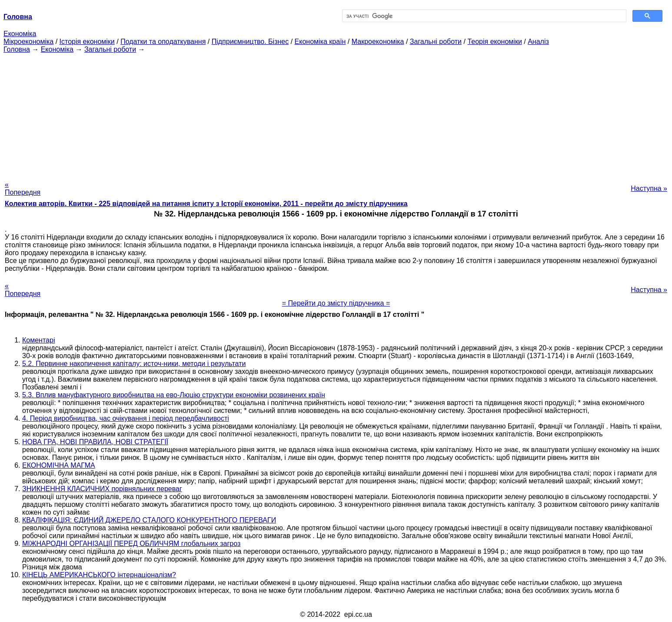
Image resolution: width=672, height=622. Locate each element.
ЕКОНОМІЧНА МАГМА (59, 465)
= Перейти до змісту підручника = (336, 303)
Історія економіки (87, 42)
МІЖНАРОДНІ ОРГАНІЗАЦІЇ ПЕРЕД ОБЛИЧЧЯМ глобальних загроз (131, 544)
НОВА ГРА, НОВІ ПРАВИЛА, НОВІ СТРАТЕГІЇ (95, 442)
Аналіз (538, 42)
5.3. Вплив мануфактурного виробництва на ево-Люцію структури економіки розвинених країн (174, 395)
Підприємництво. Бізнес (250, 42)
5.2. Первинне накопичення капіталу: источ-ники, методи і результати (134, 364)
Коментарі (38, 340)
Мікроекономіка (28, 42)
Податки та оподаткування (163, 42)
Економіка (20, 34)
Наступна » (649, 188)
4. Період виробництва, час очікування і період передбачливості (126, 418)
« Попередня (23, 188)
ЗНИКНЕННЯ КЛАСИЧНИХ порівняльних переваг (102, 489)
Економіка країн (320, 42)
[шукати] (483, 16)
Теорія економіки (494, 42)
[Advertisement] (336, 114)
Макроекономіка (378, 42)
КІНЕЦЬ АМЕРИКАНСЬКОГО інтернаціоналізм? (99, 575)
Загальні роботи (436, 42)
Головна (17, 49)
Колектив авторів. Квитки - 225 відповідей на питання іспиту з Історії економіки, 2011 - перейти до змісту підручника (206, 204)
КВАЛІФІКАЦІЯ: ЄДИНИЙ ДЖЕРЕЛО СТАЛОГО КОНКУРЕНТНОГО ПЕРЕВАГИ (149, 520)
